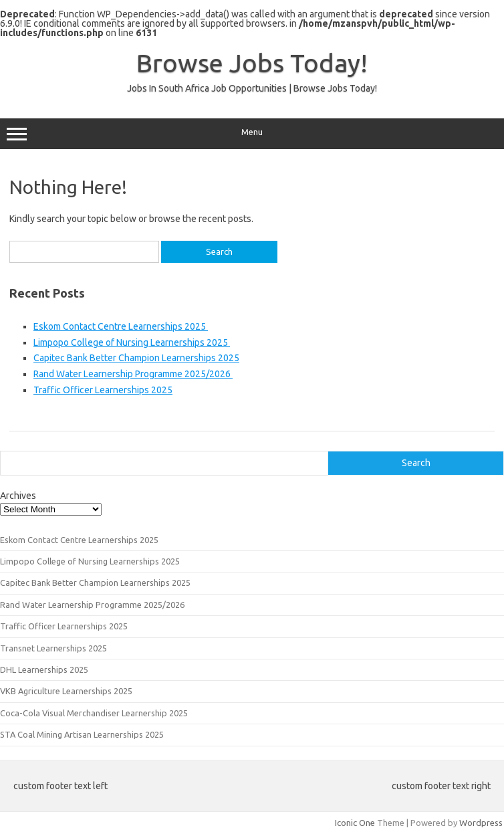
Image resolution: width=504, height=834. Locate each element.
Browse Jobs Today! (252, 63)
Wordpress (481, 823)
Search (416, 463)
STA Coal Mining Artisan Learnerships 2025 (82, 734)
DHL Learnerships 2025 (44, 669)
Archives (18, 496)
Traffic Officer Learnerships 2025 (103, 390)
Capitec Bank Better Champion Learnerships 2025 (136, 358)
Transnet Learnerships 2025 (53, 648)
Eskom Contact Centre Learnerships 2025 (121, 326)
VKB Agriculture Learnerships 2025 (66, 691)
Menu (252, 134)
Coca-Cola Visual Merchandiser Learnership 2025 (94, 713)
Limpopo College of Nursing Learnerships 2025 (132, 342)
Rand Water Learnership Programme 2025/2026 (133, 374)
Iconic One (355, 823)
